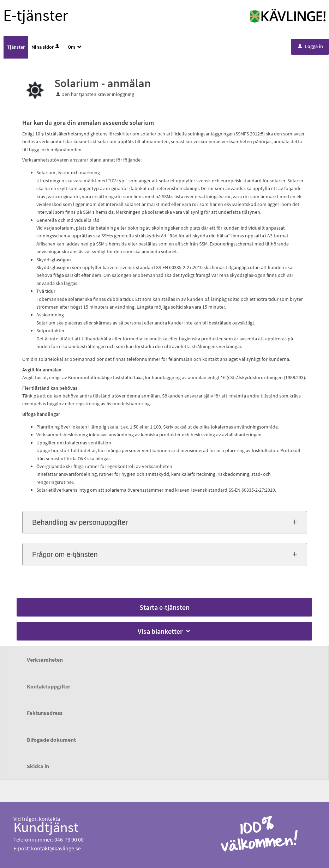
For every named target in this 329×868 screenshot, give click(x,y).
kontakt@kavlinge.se (56, 848)
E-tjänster (36, 15)
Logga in (310, 46)
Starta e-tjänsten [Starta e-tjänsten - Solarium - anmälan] (164, 607)
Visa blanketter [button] (164, 631)
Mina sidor (46, 47)
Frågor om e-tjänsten (65, 554)
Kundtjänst (46, 827)
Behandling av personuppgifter (80, 522)
